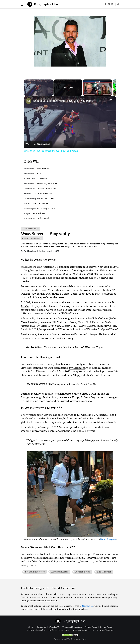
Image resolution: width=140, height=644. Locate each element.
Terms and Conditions (72, 627)
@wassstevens (77, 368)
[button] (117, 4)
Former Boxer (83, 572)
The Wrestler (104, 572)
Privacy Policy (91, 627)
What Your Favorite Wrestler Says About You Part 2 (63, 101)
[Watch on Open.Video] (38, 144)
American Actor (60, 572)
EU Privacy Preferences (83, 630)
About (31, 627)
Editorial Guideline (37, 630)
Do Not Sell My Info (105, 630)
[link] (28, 101)
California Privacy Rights (59, 630)
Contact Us (88, 606)
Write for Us (54, 627)
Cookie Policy (106, 627)
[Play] (98, 88)
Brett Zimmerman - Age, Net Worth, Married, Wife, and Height (70, 347)
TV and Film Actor (35, 572)
